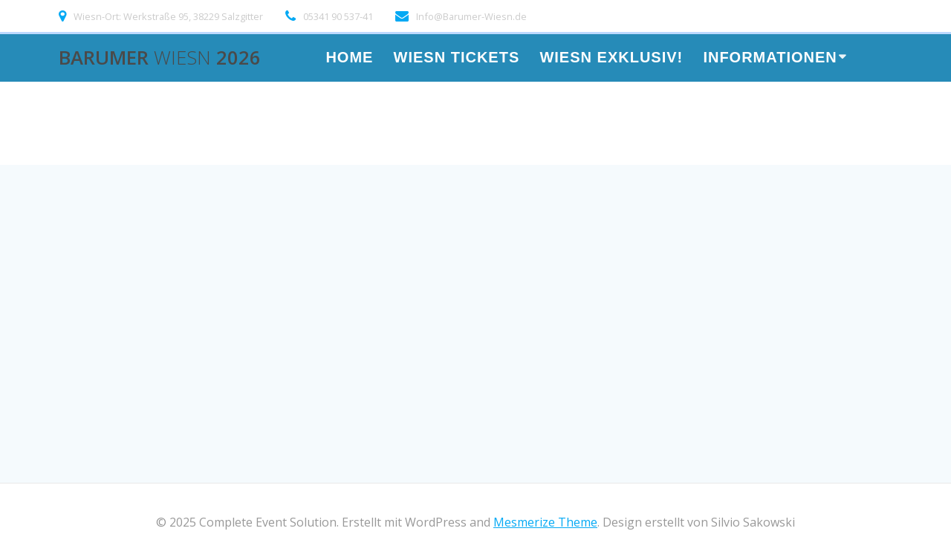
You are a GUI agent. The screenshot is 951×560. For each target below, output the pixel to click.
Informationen (770, 58)
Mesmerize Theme (545, 522)
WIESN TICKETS (457, 58)
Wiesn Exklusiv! (611, 58)
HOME (349, 58)
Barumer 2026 (160, 58)
